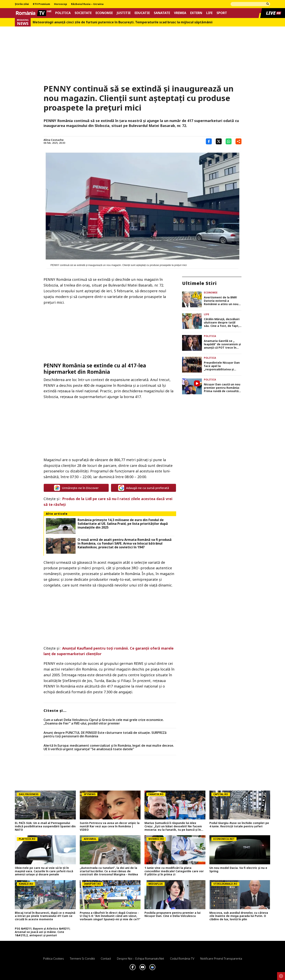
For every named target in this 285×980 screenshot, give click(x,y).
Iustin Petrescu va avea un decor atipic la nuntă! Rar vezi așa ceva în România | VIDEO (110, 826)
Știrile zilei (22, 4)
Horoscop (61, 4)
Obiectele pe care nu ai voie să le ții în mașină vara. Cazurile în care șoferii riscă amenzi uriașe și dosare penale (44, 871)
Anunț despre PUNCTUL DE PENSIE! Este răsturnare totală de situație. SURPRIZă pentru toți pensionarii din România (105, 735)
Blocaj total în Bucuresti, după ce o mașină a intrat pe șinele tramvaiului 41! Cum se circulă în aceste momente (45, 916)
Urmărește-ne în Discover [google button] (76, 488)
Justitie (124, 13)
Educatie (142, 13)
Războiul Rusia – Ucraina (87, 4)
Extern (196, 13)
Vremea (180, 13)
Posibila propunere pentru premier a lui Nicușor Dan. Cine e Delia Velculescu (172, 915)
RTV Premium (41, 4)
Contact (106, 958)
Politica (63, 13)
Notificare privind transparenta (221, 958)
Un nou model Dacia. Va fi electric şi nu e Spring (238, 870)
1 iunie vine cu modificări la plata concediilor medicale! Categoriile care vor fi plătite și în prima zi (174, 871)
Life (209, 13)
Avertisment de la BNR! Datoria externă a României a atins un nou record (221, 301)
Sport (222, 13)
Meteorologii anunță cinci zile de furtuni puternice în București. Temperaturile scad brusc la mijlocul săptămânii (123, 22)
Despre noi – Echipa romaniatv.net (141, 958)
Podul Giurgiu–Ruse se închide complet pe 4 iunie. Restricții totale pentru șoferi (239, 825)
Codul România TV (182, 958)
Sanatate (162, 13)
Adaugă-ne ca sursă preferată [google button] (144, 488)
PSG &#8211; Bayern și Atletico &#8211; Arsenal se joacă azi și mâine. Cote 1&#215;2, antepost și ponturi (43, 932)
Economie (104, 13)
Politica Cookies (54, 958)
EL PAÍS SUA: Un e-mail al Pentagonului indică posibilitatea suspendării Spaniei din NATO (45, 826)
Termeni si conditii (82, 958)
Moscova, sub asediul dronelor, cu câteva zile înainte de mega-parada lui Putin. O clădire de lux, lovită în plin (239, 916)
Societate (83, 13)
